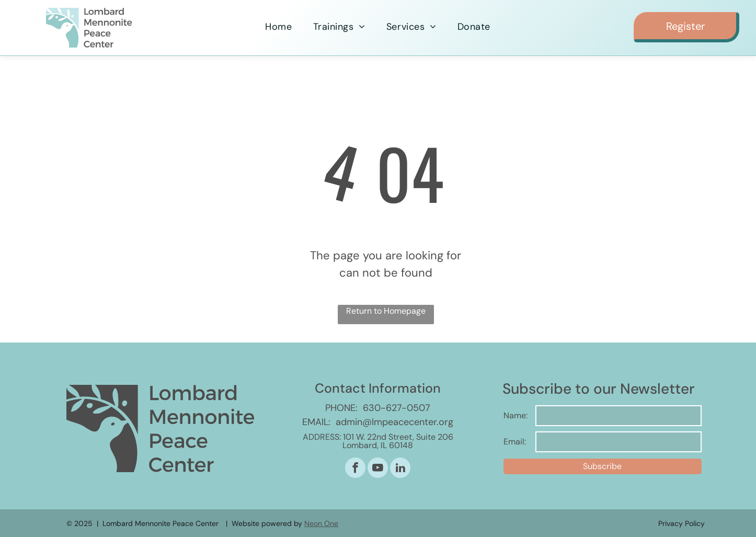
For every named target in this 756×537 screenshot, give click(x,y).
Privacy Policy (681, 523)
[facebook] (355, 469)
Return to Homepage (386, 311)
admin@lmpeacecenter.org (394, 422)
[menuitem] (278, 27)
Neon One (321, 523)
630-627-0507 (397, 408)
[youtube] (378, 469)
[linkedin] (400, 469)
